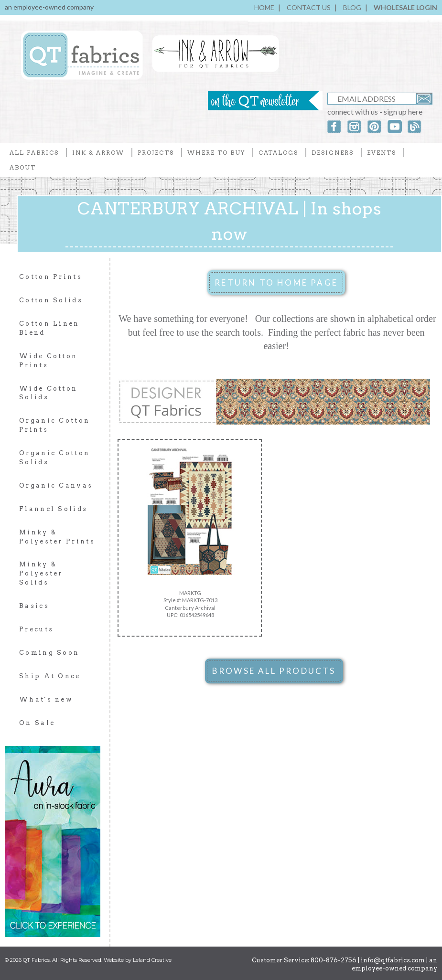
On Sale (37, 723)
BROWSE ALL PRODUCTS (274, 671)
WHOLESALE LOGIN (405, 7)
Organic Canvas (56, 485)
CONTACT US (309, 7)
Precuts (36, 629)
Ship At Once (50, 676)
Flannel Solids (53, 509)
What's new (46, 699)
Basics (34, 606)
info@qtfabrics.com (393, 960)
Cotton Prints (51, 277)
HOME (264, 7)
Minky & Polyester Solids (41, 573)
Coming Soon (49, 653)
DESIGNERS (333, 153)
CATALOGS (278, 153)
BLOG (352, 7)
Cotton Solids (51, 300)
